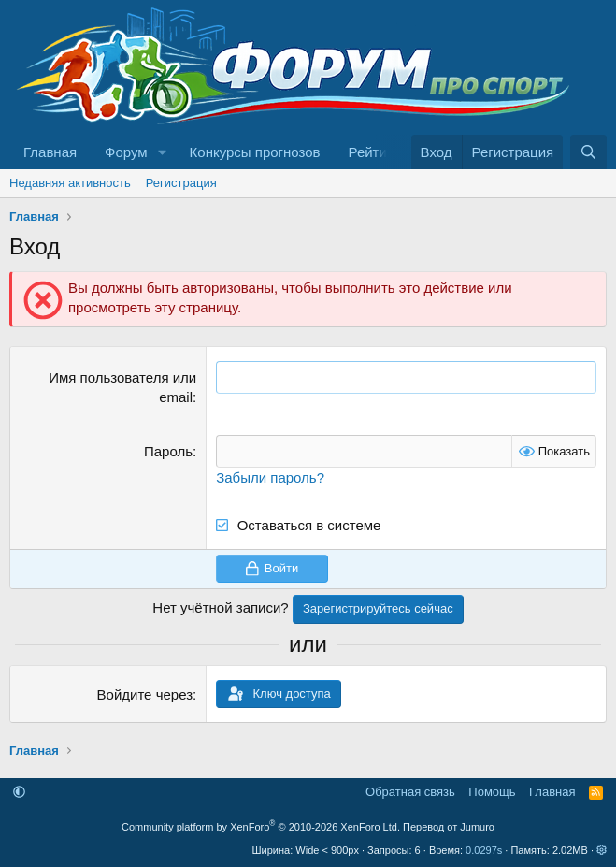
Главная (50, 152)
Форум (126, 152)
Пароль (168, 451)
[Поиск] (588, 152)
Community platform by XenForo (261, 827)
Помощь (492, 792)
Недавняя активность (70, 183)
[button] (163, 152)
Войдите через (145, 694)
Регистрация (181, 183)
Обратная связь (410, 792)
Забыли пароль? (270, 477)
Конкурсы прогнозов (255, 152)
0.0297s (484, 850)
